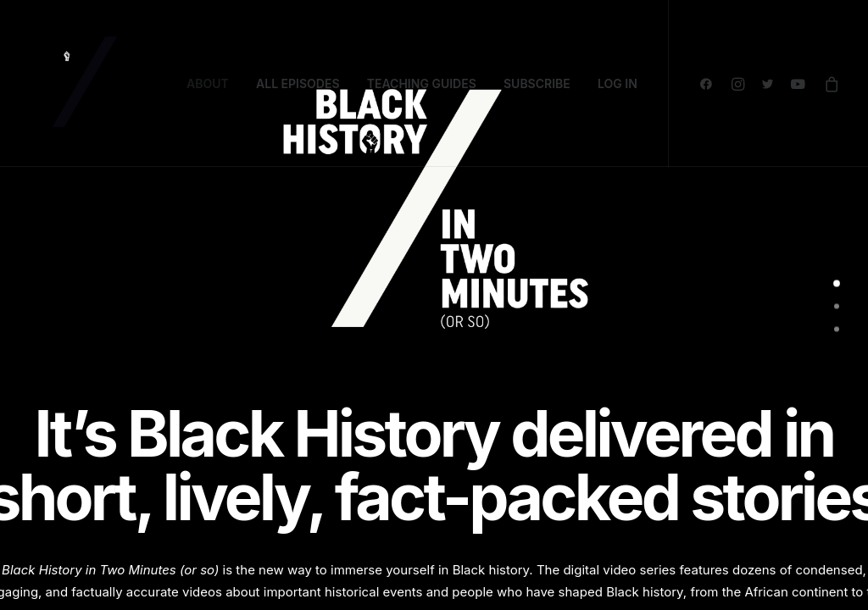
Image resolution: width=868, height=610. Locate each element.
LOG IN (618, 83)
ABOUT (208, 83)
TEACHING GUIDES (422, 83)
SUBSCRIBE (537, 83)
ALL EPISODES (298, 83)
